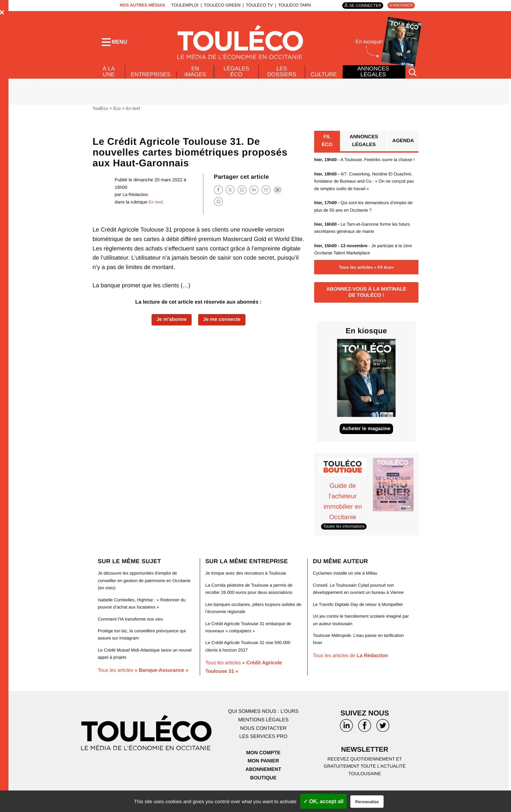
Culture (324, 79)
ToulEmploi (183, 5)
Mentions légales (263, 734)
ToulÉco (101, 113)
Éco (118, 113)
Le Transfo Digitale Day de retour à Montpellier (360, 618)
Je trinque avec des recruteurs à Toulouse (248, 587)
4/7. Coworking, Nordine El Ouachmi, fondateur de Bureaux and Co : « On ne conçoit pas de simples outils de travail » (366, 194)
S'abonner (400, 5)
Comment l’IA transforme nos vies (132, 633)
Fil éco (327, 146)
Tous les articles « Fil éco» (366, 279)
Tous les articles (145, 684)
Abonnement (263, 783)
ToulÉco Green (220, 5)
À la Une (108, 76)
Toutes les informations (345, 540)
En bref (134, 113)
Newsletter (365, 764)
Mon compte (263, 767)
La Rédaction (136, 199)
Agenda (403, 146)
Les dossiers (281, 76)
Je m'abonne (170, 324)
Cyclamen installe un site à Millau (347, 587)
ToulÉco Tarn (293, 5)
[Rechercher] (413, 76)
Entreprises (151, 79)
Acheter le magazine (366, 443)
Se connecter (363, 5)
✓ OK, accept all (323, 801)
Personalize (367, 802)
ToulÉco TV (258, 5)
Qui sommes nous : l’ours (263, 725)
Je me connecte (223, 324)
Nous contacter (263, 742)
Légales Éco (237, 76)
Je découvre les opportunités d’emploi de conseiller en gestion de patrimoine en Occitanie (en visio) (139, 594)
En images (196, 76)
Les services (263, 751)
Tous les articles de (352, 669)
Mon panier (263, 775)
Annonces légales (373, 76)
